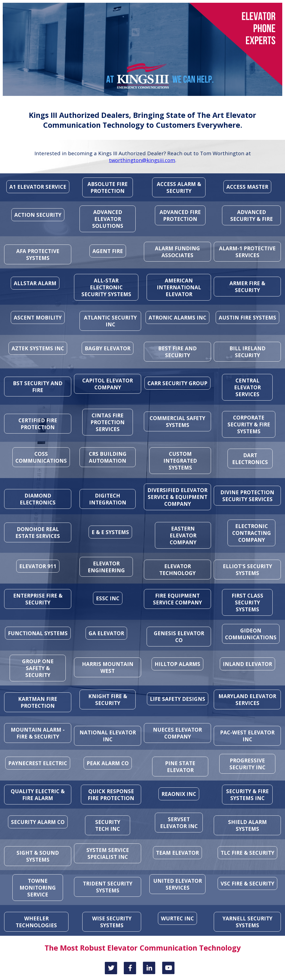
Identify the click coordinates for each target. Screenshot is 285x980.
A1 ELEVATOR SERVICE (38, 187)
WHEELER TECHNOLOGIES (36, 922)
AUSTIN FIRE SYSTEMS (247, 317)
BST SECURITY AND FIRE (38, 387)
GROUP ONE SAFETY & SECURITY (38, 668)
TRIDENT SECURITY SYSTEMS (108, 887)
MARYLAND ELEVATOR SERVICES (247, 699)
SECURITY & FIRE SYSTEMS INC (247, 795)
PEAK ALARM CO (108, 763)
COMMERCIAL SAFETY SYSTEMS (177, 421)
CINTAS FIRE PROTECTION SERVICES (108, 422)
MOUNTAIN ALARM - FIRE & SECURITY (38, 733)
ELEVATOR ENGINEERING (106, 567)
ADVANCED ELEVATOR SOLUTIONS (108, 219)
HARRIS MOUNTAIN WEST (108, 667)
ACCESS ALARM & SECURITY (179, 187)
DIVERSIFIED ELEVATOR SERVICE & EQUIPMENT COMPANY (177, 497)
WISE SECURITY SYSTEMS (112, 922)
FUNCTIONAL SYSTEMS (38, 633)
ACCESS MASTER (247, 187)
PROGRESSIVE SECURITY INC (247, 764)
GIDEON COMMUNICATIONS (251, 634)
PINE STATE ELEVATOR (180, 767)
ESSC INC (108, 598)
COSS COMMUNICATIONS (41, 457)
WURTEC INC (177, 918)
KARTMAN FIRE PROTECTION (38, 702)
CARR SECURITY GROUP (177, 383)
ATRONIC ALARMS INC (177, 317)
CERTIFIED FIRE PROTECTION (38, 424)
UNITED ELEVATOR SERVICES (178, 884)
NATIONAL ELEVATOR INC (108, 736)
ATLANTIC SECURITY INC (110, 321)
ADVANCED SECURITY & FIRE (252, 215)
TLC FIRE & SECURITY (247, 853)
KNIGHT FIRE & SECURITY (108, 699)
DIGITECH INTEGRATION (108, 499)
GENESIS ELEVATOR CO (179, 637)
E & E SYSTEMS (110, 532)
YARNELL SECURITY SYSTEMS (247, 922)
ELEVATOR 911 (38, 566)
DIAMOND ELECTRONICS (38, 499)
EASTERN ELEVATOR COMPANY (183, 535)
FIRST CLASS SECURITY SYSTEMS (247, 602)
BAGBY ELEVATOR (108, 348)
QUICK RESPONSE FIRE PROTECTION (111, 795)
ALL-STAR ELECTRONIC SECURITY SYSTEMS (106, 287)
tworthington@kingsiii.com (142, 160)
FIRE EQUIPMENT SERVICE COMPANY (177, 599)
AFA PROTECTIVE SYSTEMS (38, 254)
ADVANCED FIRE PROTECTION (180, 215)
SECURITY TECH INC (108, 825)
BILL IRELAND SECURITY (247, 352)
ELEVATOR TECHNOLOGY (177, 570)
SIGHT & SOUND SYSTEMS (38, 856)
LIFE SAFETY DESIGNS (178, 699)
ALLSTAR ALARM (35, 283)
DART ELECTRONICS (250, 459)
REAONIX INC (179, 794)
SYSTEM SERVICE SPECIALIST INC (108, 853)
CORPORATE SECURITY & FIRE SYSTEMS (249, 424)
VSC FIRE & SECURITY (247, 883)
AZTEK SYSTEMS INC (38, 348)
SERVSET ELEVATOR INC (179, 823)
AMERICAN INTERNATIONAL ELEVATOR (179, 287)
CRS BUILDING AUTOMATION (108, 457)
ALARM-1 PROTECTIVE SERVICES (247, 252)
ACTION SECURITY (38, 215)
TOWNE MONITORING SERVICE (38, 888)
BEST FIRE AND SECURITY (177, 352)
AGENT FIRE (108, 251)
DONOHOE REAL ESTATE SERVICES (38, 532)
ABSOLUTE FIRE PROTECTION (108, 187)
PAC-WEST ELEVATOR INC (247, 736)
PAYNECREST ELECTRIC (38, 763)
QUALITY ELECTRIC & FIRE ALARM (38, 795)
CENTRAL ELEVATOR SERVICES (247, 387)
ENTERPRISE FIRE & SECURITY (38, 599)
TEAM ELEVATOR (177, 853)
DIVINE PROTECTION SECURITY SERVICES (247, 496)
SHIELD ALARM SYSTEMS (247, 825)
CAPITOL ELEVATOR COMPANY (108, 384)
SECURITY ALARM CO (38, 822)
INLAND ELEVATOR (247, 664)
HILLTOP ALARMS (177, 664)
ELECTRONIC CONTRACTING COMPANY (252, 533)
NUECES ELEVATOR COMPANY (177, 733)
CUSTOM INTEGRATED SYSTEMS (180, 461)
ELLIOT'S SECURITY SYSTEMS (247, 570)
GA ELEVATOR (106, 633)
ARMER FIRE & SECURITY (247, 287)
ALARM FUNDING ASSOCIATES (177, 252)
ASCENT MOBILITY (38, 317)
